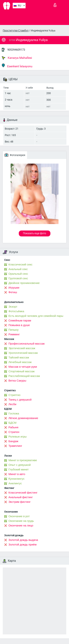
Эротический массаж (22, 348)
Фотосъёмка (16, 311)
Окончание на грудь (21, 521)
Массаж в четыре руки (23, 367)
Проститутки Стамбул (16, 30)
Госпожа (14, 413)
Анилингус (15, 483)
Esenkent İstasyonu (17, 66)
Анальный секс (18, 269)
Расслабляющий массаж (24, 376)
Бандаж (13, 441)
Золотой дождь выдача (23, 540)
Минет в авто (17, 474)
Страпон (14, 432)
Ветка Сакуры (17, 381)
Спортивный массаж (22, 371)
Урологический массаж (23, 353)
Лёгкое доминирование (23, 418)
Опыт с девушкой (20, 465)
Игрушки (14, 288)
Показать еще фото (35, 233)
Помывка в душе (19, 325)
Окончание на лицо (21, 526)
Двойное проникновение (24, 283)
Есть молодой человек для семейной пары (36, 316)
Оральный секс (18, 274)
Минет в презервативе (23, 460)
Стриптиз (14, 395)
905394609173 (16, 50)
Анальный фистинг (21, 497)
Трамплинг (15, 446)
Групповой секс (18, 278)
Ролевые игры (18, 437)
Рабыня (13, 427)
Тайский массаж (19, 357)
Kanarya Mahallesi (17, 58)
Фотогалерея (15, 155)
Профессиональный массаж (27, 344)
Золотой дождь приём (22, 545)
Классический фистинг (23, 493)
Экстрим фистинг (20, 502)
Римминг (14, 334)
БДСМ (12, 423)
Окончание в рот (19, 516)
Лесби (12, 404)
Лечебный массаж (20, 362)
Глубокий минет (19, 470)
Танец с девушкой (20, 400)
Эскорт (13, 307)
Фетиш (13, 292)
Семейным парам (20, 321)
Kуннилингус (16, 479)
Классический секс (20, 265)
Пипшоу (14, 330)
